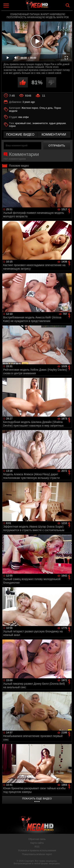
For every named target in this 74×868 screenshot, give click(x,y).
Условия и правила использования (37, 851)
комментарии (54, 135)
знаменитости (40, 123)
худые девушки (57, 123)
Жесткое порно (30, 108)
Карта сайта (37, 843)
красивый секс (23, 123)
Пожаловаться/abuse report (37, 854)
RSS (37, 847)
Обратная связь (37, 839)
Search (68, 5)
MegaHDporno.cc (48, 7)
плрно (12, 126)
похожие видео (20, 135)
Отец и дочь (46, 108)
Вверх (68, 861)
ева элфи (23, 117)
